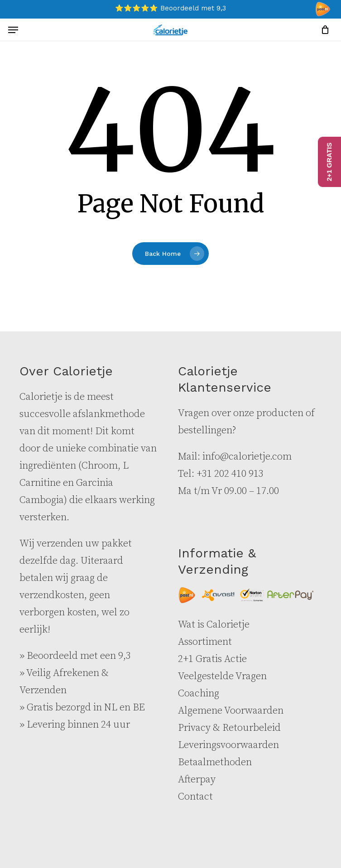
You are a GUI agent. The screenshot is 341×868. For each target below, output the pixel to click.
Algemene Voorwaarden (231, 711)
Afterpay (197, 779)
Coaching (199, 693)
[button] (13, 30)
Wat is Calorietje (214, 625)
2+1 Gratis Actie (212, 659)
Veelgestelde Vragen (222, 676)
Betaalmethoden (215, 762)
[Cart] (323, 30)
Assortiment (205, 642)
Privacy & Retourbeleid (229, 728)
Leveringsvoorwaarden (228, 745)
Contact (195, 797)
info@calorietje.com (247, 457)
